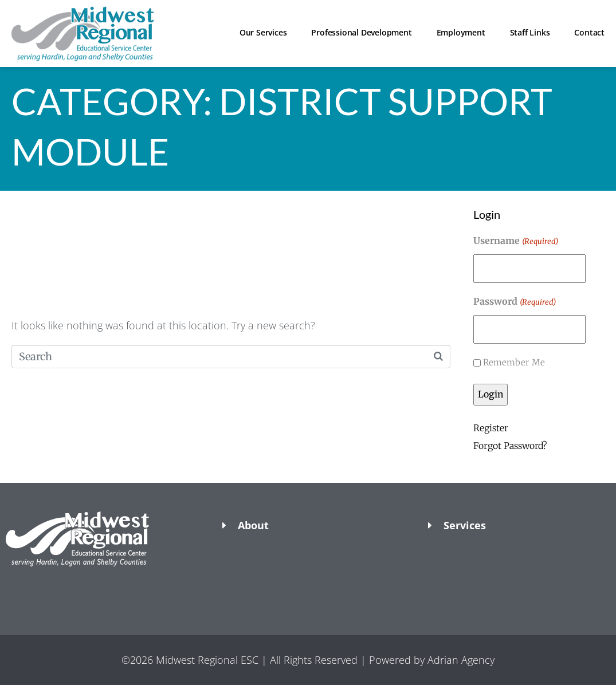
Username (515, 242)
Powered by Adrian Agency (432, 660)
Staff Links (530, 32)
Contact (589, 32)
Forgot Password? (510, 446)
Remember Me (514, 362)
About (253, 525)
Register (491, 428)
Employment (461, 32)
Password (514, 302)
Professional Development (361, 32)
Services (465, 525)
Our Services (263, 32)
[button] (103, 586)
